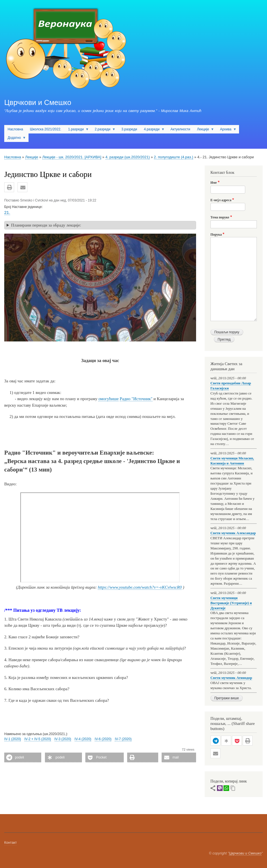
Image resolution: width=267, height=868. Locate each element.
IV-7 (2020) (123, 739)
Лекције (32, 157)
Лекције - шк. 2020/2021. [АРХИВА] (72, 157)
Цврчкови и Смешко (38, 102)
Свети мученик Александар (233, 533)
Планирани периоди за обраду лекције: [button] (46, 225)
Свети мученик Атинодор (231, 678)
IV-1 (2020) (13, 739)
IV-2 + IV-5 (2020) (38, 739)
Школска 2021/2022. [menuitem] (46, 129)
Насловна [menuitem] (15, 129)
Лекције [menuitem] (204, 130)
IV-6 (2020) (103, 739)
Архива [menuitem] (227, 130)
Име (214, 183)
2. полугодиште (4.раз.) (174, 157)
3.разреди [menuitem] (129, 129)
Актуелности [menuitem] (181, 129)
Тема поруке (220, 217)
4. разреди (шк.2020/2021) (128, 157)
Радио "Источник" (136, 399)
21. (7, 212)
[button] (9, 188)
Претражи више (226, 698)
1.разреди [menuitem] (77, 130)
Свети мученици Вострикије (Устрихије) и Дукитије (231, 603)
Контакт (11, 843)
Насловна (13, 157)
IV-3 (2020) (63, 739)
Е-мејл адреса (221, 200)
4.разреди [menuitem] (152, 130)
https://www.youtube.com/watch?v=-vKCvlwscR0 (140, 587)
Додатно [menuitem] (15, 139)
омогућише (108, 399)
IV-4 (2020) (83, 739)
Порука (216, 234)
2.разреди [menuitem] (103, 130)
